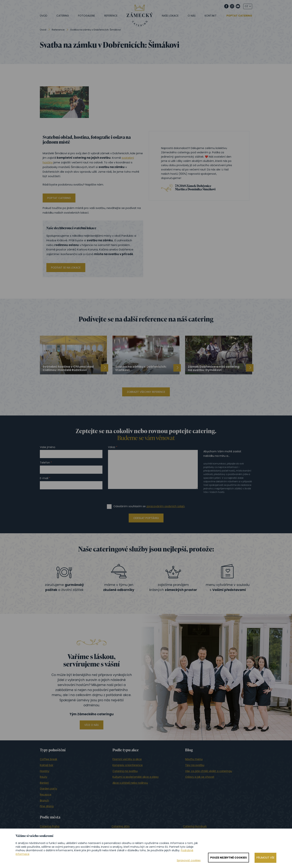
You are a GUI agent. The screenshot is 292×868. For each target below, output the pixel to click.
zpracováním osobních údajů (165, 506)
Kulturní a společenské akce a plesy (136, 777)
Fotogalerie (87, 16)
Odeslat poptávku (146, 518)
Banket (44, 783)
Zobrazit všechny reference (146, 392)
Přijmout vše (265, 858)
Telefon (45, 463)
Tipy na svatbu (195, 765)
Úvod (44, 16)
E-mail (44, 478)
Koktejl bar (47, 765)
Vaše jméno (48, 447)
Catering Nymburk (195, 826)
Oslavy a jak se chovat (200, 777)
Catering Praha (50, 826)
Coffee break (49, 759)
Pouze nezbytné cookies (228, 858)
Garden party (49, 789)
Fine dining (47, 806)
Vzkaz (112, 447)
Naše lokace (170, 16)
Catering (63, 16)
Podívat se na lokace (66, 268)
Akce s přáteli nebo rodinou (130, 783)
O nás (192, 16)
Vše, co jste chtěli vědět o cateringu (209, 771)
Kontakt (211, 16)
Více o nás (92, 725)
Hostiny (45, 771)
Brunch (44, 800)
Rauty (44, 777)
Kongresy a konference (128, 765)
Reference (111, 16)
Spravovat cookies (189, 860)
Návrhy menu (194, 759)
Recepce (46, 795)
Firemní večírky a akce (127, 759)
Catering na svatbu (125, 771)
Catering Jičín (121, 826)
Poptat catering (239, 16)
